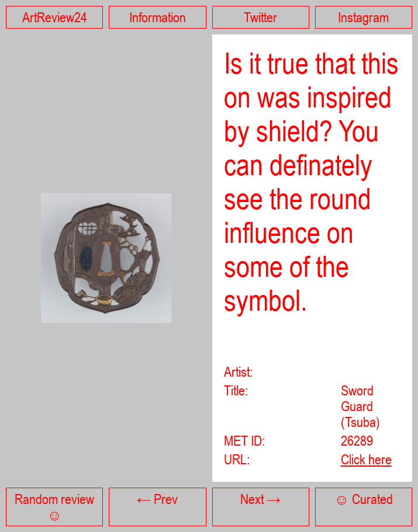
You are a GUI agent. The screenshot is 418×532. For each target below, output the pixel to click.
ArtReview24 (55, 17)
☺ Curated (364, 499)
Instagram (363, 17)
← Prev (157, 499)
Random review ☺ (54, 507)
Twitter (260, 17)
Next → (260, 499)
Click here (366, 459)
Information (158, 17)
